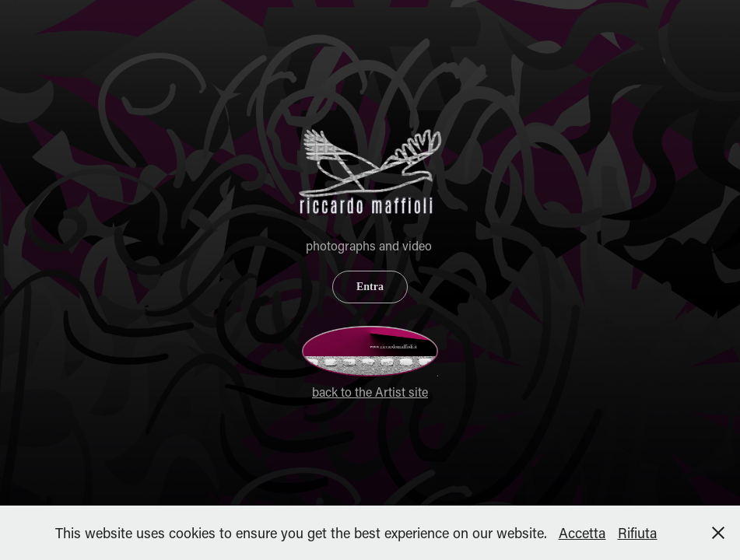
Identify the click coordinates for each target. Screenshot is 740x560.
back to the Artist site (370, 392)
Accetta (582, 533)
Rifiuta (638, 533)
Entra (370, 287)
